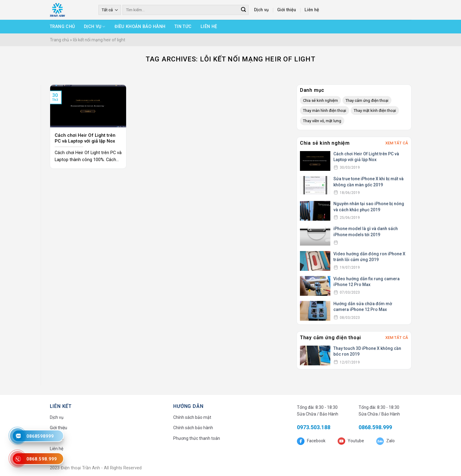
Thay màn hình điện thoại (325, 110)
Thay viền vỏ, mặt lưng (322, 121)
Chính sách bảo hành (193, 428)
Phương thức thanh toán (197, 438)
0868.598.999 (375, 427)
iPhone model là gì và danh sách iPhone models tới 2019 (366, 232)
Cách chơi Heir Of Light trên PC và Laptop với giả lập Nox (366, 157)
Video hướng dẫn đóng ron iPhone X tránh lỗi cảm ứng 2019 (369, 257)
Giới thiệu (287, 10)
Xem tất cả (397, 143)
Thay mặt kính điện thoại (375, 110)
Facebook (316, 441)
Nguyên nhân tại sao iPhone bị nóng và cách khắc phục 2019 (369, 207)
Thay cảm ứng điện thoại (367, 100)
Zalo (390, 441)
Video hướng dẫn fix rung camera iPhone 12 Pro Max (366, 282)
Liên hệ (312, 10)
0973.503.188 (314, 427)
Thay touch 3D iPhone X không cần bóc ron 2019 (367, 351)
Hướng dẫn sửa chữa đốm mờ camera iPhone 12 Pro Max (363, 307)
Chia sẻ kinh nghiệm (320, 100)
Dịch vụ (261, 10)
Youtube (355, 441)
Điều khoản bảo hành (140, 27)
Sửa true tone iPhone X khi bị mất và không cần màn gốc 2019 (368, 182)
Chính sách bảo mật (192, 417)
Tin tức (183, 27)
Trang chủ (62, 27)
